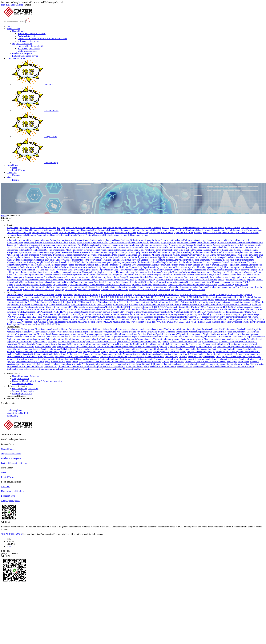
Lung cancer (107, 267)
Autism (99, 280)
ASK (80, 322)
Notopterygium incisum (110, 332)
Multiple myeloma (152, 242)
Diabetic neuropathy (79, 247)
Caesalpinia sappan (74, 339)
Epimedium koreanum (154, 357)
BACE (68, 309)
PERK (44, 324)
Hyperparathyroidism (160, 287)
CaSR (171, 322)
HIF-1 (153, 299)
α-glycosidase (47, 299)
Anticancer (29, 295)
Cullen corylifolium (58, 332)
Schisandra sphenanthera (48, 364)
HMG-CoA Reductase (221, 309)
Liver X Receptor (105, 304)
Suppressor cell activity (145, 280)
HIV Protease (104, 319)
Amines (89, 235)
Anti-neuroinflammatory (119, 322)
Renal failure (150, 282)
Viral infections (145, 255)
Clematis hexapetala (222, 332)
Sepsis (21, 252)
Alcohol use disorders (74, 260)
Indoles (21, 230)
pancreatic (53, 317)
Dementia (68, 282)
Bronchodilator (179, 275)
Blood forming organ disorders (54, 285)
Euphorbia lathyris (159, 344)
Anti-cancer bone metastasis (114, 317)
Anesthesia (197, 262)
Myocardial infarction (202, 250)
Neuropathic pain (109, 262)
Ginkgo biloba (163, 361)
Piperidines (181, 230)
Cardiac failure (199, 270)
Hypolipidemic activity (17, 302)
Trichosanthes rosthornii (243, 366)
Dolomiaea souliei (145, 359)
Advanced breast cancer (121, 285)
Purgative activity (93, 262)
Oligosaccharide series (22, 43)
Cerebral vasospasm (74, 255)
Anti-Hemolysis (79, 319)
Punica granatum (173, 339)
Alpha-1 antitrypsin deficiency (78, 290)
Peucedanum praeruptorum (200, 332)
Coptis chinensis (244, 329)
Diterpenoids (125, 230)
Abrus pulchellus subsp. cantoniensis (160, 366)
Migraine (156, 255)
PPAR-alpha (144, 299)
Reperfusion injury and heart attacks (159, 267)
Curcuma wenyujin (44, 344)
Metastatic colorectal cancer (247, 247)
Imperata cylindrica (91, 339)
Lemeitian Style (8, 496)
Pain (80, 245)
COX (119, 297)
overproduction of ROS (106, 299)
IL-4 (236, 297)
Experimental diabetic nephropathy (112, 287)
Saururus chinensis (210, 342)
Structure (32, 84)
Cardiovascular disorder (71, 240)
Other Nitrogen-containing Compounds (75, 230)
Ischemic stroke (254, 245)
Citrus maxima (40, 352)
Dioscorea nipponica (140, 342)
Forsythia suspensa (207, 357)
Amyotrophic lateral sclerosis (45, 262)
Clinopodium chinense (68, 366)
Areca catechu (226, 339)
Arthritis (216, 245)
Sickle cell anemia (245, 275)
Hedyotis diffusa (177, 361)
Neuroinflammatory (15, 287)
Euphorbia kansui (235, 349)
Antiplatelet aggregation (249, 299)
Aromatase (165, 309)
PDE (254, 312)
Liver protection (70, 245)
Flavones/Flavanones (212, 233)
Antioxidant (55, 240)
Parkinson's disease (71, 252)
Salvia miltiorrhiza (43, 347)
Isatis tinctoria (154, 337)
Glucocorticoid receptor (57, 307)
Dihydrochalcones (152, 233)
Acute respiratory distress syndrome (118, 280)
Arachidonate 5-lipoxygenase (216, 304)
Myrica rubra (51, 342)
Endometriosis (59, 250)
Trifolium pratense (111, 347)
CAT (79, 302)
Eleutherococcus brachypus (70, 369)
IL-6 (38, 299)
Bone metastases (236, 250)
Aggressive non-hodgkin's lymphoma (239, 280)
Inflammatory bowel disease (31, 250)
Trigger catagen (60, 265)
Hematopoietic (133, 277)
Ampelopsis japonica (92, 369)
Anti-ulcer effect (63, 304)
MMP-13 (126, 297)
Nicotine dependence (212, 262)
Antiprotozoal (80, 295)
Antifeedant (223, 242)
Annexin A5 (92, 319)
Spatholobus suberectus (166, 334)
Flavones (132, 233)
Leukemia (78, 270)
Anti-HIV (26, 304)
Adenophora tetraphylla (112, 354)
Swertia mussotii (187, 359)
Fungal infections (42, 240)
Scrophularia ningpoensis (125, 339)
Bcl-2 (177, 295)
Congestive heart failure (45, 260)
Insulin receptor (233, 314)
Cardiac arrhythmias (123, 270)
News (15, 167)
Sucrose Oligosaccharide (29, 48)
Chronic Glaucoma (247, 262)
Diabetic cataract (229, 275)
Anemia (50, 247)
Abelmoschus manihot (197, 364)
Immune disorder (165, 260)
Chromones (146, 230)
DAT (19, 322)
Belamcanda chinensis (185, 347)
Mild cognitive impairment (242, 260)
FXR (9, 317)
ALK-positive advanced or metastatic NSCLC (230, 282)
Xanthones (191, 230)
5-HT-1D (258, 319)
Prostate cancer (155, 247)
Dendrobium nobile (144, 364)
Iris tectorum (207, 361)
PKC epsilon (162, 322)
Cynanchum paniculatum (206, 359)
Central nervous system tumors (221, 287)
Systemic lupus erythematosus (113, 250)
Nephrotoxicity (136, 267)
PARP (56, 299)
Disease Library (35, 110)
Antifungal (39, 295)
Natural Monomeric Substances (32, 34)
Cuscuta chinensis (136, 357)
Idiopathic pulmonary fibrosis (20, 265)
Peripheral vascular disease (42, 290)
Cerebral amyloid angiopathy (197, 277)
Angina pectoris (97, 240)
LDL (19, 304)
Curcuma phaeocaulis (188, 357)
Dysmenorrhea (193, 260)
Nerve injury (99, 257)
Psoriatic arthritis (62, 247)
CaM (63, 314)
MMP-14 (129, 307)
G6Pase (54, 302)
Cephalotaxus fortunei (108, 361)
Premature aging (154, 275)
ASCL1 (194, 322)
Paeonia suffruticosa (147, 334)
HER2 (186, 312)
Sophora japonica (145, 339)
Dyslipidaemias (141, 252)
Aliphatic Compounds (82, 228)
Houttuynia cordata (46, 357)
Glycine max (81, 347)
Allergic (86, 240)
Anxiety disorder (180, 255)
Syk (59, 314)
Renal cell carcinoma (203, 245)
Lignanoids (114, 230)
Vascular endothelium (246, 257)
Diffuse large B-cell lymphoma (140, 250)
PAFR (223, 314)
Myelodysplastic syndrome (19, 285)
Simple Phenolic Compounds (128, 228)
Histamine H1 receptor (68, 317)
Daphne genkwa (77, 344)
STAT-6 (53, 314)
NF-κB (183, 295)
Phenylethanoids (233, 230)
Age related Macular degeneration (203, 267)
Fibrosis (26, 290)
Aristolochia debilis (128, 359)
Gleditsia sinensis (131, 352)
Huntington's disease (181, 272)
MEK (225, 299)
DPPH (177, 302)
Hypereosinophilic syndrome (69, 272)
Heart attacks (181, 267)
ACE (239, 312)
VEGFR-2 (134, 304)
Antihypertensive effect (24, 309)
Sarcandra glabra (194, 329)
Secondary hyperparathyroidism (184, 287)
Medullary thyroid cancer (104, 290)
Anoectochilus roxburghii (89, 366)
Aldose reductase (246, 309)
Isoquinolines (109, 228)
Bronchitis (136, 285)
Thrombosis (205, 260)
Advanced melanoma (34, 277)
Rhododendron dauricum (239, 334)
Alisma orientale (257, 364)
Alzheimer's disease (61, 267)
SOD (74, 302)
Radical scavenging (76, 265)
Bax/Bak (29, 319)
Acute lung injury (26, 275)
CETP (209, 322)
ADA (70, 319)
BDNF (235, 309)
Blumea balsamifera (228, 342)
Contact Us (12, 172)
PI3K (171, 295)
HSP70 (178, 304)
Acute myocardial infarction (118, 257)
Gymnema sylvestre (97, 357)
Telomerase (231, 312)
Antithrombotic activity (35, 307)
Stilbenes (155, 230)
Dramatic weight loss (109, 252)
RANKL (191, 297)
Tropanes (81, 235)
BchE (171, 302)
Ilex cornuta (116, 349)
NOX (45, 317)
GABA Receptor (204, 309)
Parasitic (48, 267)
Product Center (13, 29)
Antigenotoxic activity (92, 322)
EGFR (242, 297)
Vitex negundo (196, 354)
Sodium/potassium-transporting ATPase (167, 314)
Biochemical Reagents (22, 53)
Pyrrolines (99, 233)
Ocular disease (26, 267)
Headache (132, 287)
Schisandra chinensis (147, 347)
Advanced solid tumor (89, 252)
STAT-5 (31, 314)
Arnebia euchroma (15, 366)
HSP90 (121, 319)
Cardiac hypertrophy (140, 257)
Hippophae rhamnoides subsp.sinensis (170, 364)
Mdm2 (248, 312)
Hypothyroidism (106, 270)
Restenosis (167, 252)
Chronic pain (166, 272)
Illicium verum (144, 369)
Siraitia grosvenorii (37, 339)
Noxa (38, 324)
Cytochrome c (184, 309)
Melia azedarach (44, 334)
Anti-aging (60, 290)
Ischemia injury (68, 257)
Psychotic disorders (165, 280)
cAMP (105, 307)
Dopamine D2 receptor (251, 314)
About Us (5, 486)
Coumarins (97, 228)
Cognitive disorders (100, 242)
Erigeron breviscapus (92, 354)
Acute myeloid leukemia (172, 240)
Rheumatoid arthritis (52, 242)
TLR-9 (187, 322)
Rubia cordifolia (58, 361)
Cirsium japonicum (37, 337)
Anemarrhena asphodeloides (167, 359)
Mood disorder (180, 280)
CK (212, 319)
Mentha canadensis (129, 334)
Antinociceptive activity (167, 299)
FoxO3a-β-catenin (111, 312)
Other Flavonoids (73, 233)
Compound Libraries (16, 58)
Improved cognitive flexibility (198, 314)
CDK (199, 312)
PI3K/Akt (182, 299)
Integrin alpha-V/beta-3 (141, 297)
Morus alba (75, 337)
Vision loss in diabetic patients (144, 290)
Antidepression (31, 312)
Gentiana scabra (23, 361)
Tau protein (12, 304)
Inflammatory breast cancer (205, 285)
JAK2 (193, 309)
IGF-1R (222, 312)
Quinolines (179, 233)
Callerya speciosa (41, 332)
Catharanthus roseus (104, 342)
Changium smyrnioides (48, 359)
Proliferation (17, 270)
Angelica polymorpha (50, 349)
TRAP (162, 307)
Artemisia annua (20, 337)
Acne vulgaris (179, 260)
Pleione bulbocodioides (222, 366)
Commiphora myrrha (48, 369)
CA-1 (62, 309)
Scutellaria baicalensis (56, 354)
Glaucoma (109, 240)
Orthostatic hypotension (141, 240)
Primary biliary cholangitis (245, 270)
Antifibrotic (38, 267)
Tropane (165, 228)
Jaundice (179, 257)
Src (47, 304)
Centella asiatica (219, 349)
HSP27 (70, 312)
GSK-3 (52, 304)
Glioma (255, 255)
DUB (19, 317)
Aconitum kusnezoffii (27, 364)
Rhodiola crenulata (184, 349)
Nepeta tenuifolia (125, 344)
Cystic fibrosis (203, 242)
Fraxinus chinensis (210, 329)
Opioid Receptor (162, 304)
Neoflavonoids (121, 233)
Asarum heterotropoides (117, 357)
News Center (12, 165)
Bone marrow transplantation (82, 280)
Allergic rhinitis (214, 275)
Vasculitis (144, 277)
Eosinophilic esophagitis (93, 272)
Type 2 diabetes (240, 245)
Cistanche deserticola (88, 361)
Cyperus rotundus (29, 357)
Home (9, 26)
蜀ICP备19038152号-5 (11, 534)
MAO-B (260, 302)
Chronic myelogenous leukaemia (81, 287)
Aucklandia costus (23, 354)
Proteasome (27, 322)
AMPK (33, 299)
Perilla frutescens (74, 354)
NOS (114, 297)
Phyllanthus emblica (202, 349)
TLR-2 (226, 307)
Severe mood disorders (197, 280)
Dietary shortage (28, 282)
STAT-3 (156, 297)
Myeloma (35, 285)
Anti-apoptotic (244, 255)
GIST (15, 275)
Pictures (16, 180)
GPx (225, 319)
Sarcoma (203, 287)
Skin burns (187, 262)
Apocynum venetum (36, 342)
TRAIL (18, 299)
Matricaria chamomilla (178, 344)
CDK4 (71, 307)
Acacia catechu (240, 339)
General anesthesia (230, 262)
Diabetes (48, 250)
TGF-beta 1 (233, 299)
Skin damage (131, 255)
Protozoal (156, 240)
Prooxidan (48, 277)
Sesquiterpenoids (64, 228)
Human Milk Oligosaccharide (31, 46)
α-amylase (156, 319)
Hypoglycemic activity (143, 302)
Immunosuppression (84, 257)
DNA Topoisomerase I (81, 309)
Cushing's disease (122, 240)
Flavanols (198, 233)
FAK (99, 302)
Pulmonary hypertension (113, 245)
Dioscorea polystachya (86, 349)
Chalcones (157, 228)
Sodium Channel (81, 312)
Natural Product (19, 31)
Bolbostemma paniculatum (81, 329)
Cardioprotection (126, 252)
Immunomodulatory (225, 297)
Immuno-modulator (111, 265)
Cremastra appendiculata (177, 332)
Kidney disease (144, 287)
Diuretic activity (122, 290)
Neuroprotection (237, 267)
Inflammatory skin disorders (147, 272)
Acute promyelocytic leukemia (97, 260)
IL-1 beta (207, 297)
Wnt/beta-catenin (146, 304)
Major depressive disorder (129, 262)
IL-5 (214, 297)
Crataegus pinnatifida (225, 357)
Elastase (202, 322)
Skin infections (241, 285)
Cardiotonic (167, 275)
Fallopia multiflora (204, 347)
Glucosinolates (218, 230)
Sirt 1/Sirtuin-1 (194, 307)
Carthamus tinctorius (213, 354)
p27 (243, 312)
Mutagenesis (249, 272)
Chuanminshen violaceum (88, 359)
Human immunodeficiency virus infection (173, 250)
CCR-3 (148, 319)
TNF (154, 322)
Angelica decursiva (24, 332)
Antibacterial (47, 297)
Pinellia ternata (107, 339)
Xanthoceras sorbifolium (175, 329)
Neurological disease (220, 260)
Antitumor (91, 295)
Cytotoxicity (96, 267)
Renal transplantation (238, 252)
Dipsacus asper (195, 344)
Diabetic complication (229, 265)
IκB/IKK (183, 297)
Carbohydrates (58, 233)
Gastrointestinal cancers (202, 272)
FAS (69, 302)
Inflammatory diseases (17, 240)
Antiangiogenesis (54, 252)
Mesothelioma (155, 252)
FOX (81, 317)
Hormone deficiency (125, 272)
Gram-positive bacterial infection (171, 282)
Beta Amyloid (66, 299)
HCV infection (78, 262)
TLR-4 (104, 297)
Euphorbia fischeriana (121, 337)
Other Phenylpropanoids (252, 230)
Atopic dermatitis (169, 242)
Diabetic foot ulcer (149, 260)
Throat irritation (160, 285)
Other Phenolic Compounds (19, 233)
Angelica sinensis (61, 344)
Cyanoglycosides (168, 230)
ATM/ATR (96, 317)
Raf (45, 322)
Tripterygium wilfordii (17, 342)
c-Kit (35, 322)
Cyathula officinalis (227, 344)
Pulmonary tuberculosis (32, 272)
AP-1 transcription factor (240, 304)
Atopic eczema (49, 272)
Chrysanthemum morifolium (242, 347)
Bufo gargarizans (87, 342)
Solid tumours (146, 245)
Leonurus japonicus (129, 347)
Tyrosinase (12, 312)
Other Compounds (100, 230)
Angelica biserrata (91, 332)
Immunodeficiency (15, 242)
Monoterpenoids (198, 228)
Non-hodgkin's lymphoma (194, 252)
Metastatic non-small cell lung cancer (218, 247)
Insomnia (211, 270)
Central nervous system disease (224, 255)
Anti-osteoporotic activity (84, 299)
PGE (110, 297)
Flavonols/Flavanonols (17, 235)
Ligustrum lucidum (111, 334)
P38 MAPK (150, 295)
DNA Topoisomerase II (117, 314)
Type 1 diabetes (242, 287)
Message (16, 175)
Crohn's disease (13, 247)
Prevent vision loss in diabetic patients (144, 317)
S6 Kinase (117, 304)
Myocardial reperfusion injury (75, 275)
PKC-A (129, 302)
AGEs (57, 312)
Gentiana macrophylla (40, 361)
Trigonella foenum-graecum (190, 334)
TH (15, 322)
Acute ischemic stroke (173, 277)
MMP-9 (97, 297)
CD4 (204, 312)
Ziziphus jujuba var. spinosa (215, 334)
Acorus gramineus (161, 352)
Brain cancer (118, 247)
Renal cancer (199, 290)
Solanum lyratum (95, 347)
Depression (146, 262)
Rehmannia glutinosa (55, 339)
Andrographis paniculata (95, 344)
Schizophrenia (229, 240)
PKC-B (31, 302)
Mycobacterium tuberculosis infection (42, 280)
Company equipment (10, 500)
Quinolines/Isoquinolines (38, 235)
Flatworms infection (16, 280)
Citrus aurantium (224, 337)
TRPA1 (63, 312)
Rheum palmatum (212, 339)
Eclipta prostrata (39, 354)
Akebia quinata (28, 329)
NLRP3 (211, 299)
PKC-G (122, 302)
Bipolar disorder (243, 240)
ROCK (81, 297)
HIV (58, 257)
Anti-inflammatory (15, 295)
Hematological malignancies (33, 247)
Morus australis (130, 369)
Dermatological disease (23, 260)
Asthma (65, 242)
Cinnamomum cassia (79, 357)
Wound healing (158, 262)
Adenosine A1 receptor (138, 314)
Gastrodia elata (220, 361)
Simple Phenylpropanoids (18, 228)
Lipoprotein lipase (53, 319)
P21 (143, 295)
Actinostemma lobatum (112, 369)
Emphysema (147, 285)
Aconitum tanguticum (57, 352)
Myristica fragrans (115, 352)
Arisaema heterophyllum (201, 352)
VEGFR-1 (56, 324)
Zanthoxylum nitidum (109, 359)
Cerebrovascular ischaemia (100, 247)
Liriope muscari (103, 349)
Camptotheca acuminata (70, 364)
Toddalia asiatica (68, 349)
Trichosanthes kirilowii (228, 359)
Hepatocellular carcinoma (251, 265)
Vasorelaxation (249, 277)
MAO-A (205, 307)
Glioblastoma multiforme (217, 252)
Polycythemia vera (58, 287)
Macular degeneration (43, 265)
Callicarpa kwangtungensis (25, 359)
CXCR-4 (216, 314)
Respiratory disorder (33, 242)
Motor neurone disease (100, 285)
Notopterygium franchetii (205, 337)
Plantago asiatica (210, 344)
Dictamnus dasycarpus (62, 334)
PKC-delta (96, 309)
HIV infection (255, 252)
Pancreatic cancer (215, 240)
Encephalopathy (144, 265)
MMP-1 (174, 309)
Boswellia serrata (184, 366)
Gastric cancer (164, 290)
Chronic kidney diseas (80, 267)
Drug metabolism (132, 245)
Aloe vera (17, 349)
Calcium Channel (214, 302)
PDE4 (40, 322)
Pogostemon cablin (221, 352)
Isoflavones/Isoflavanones (247, 233)
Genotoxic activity (226, 285)
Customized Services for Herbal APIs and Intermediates (42, 39)
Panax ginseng (72, 361)
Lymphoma (177, 252)
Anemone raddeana (130, 349)
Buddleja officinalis (247, 359)
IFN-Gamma (133, 299)
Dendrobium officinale (146, 361)
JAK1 (105, 322)
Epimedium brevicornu (125, 364)
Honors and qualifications (12, 491)
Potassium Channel (230, 302)
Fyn (36, 314)
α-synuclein (44, 314)
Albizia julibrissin (178, 342)
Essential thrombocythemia (37, 287)
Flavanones (135, 235)
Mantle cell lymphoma (112, 275)
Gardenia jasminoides (246, 354)
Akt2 (49, 324)
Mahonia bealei (62, 357)
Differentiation (119, 255)
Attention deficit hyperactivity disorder (111, 282)
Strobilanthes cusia (15, 369)
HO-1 (172, 304)
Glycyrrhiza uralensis (156, 332)
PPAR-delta (37, 317)
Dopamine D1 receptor (17, 314)
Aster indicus (78, 334)
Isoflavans (189, 233)
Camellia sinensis (255, 339)
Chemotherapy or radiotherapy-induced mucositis (187, 265)
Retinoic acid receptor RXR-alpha (62, 322)
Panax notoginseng (75, 352)
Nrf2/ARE (58, 297)
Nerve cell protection (31, 297)
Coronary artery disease (199, 255)
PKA (200, 304)
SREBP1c (62, 302)
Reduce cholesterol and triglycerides (40, 257)
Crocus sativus (229, 354)
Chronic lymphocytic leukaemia (97, 255)
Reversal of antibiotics (197, 275)
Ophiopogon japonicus (159, 342)
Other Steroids (229, 233)
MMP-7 (185, 304)
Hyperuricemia (158, 265)
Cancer (30, 240)
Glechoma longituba (26, 344)
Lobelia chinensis (185, 337)
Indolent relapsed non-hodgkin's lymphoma (182, 247)
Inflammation (29, 270)
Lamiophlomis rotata (31, 349)
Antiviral (249, 297)
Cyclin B (137, 295)
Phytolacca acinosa (127, 361)
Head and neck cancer (46, 270)
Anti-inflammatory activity (50, 245)
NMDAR (194, 304)
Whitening (214, 265)
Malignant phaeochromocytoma (50, 282)
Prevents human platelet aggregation (226, 277)
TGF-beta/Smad (81, 307)
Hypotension (62, 270)
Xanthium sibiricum (142, 344)
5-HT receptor (203, 317)
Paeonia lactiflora (169, 337)
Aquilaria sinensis (244, 344)
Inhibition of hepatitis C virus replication (230, 322)
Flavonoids (125, 235)
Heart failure (125, 265)
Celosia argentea (31, 369)
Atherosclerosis (84, 242)
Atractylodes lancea (143, 329)
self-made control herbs (28, 41)
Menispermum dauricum (26, 334)
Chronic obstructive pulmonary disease (126, 242)
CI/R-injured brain (192, 257)
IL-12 (261, 309)
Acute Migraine (215, 280)
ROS (123, 307)
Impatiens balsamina (25, 347)
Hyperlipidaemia (91, 250)
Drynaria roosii (50, 366)
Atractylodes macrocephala (122, 329)
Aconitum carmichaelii (179, 354)
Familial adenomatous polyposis (126, 260)
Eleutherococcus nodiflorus (113, 366)
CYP (91, 297)
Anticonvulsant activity (163, 312)
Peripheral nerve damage (182, 290)
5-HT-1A (25, 299)
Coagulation (18, 257)
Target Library (35, 136)
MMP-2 (218, 299)
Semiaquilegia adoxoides (238, 361)
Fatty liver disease (220, 250)
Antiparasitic (48, 312)
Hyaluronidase (108, 295)
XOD (104, 309)
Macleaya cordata (242, 364)
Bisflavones (109, 233)
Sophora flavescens (167, 349)
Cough (123, 277)
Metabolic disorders (75, 250)
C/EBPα (199, 297)
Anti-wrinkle (26, 262)
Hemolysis (64, 280)
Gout (134, 265)
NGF (163, 317)
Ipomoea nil (213, 364)
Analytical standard (26, 36)
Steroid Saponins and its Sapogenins (40, 230)
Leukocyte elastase (170, 319)
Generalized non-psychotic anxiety (148, 270)
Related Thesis (19, 170)
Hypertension (167, 255)
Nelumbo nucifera (89, 337)
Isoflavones (146, 228)
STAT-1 (193, 312)
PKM (14, 317)
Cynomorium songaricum (192, 339)
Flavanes (236, 228)
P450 (159, 295)
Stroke (71, 270)
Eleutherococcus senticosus (58, 337)
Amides (221, 228)
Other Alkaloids (49, 228)
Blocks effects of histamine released (144, 309)
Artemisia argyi (14, 329)
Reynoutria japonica (166, 347)
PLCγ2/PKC (112, 309)
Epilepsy (60, 260)
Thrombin (123, 309)
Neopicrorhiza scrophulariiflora (137, 354)
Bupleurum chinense (256, 337)
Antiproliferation (14, 255)
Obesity (214, 242)
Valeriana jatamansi (160, 354)
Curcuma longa (171, 357)
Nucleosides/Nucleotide (180, 228)
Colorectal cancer (161, 245)
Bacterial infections (237, 242)
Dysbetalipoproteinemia (79, 285)
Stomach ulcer (65, 262)
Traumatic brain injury (83, 282)
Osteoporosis (12, 250)
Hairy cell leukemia (52, 275)
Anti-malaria (186, 302)
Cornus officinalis (193, 361)
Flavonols (145, 235)
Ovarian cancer (131, 247)
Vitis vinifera (159, 339)
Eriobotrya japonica (93, 334)
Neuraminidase (203, 319)
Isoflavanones (167, 233)
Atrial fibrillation (121, 267)
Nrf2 (254, 302)
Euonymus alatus (239, 332)
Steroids (140, 233)
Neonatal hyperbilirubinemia (162, 257)
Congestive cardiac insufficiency (178, 270)
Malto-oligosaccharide (28, 51)
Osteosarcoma (13, 267)
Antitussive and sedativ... (197, 295)
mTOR (125, 304)
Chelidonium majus (228, 329)
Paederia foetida (226, 364)
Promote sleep (239, 317)
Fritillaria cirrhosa (101, 329)
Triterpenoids (36, 228)
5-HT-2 (156, 307)
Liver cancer (110, 272)
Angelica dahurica (140, 337)
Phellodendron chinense (68, 342)
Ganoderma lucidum (202, 366)
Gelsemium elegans (244, 357)
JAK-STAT (179, 322)
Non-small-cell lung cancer (181, 245)
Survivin (87, 317)
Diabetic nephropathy (92, 245)
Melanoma (143, 247)
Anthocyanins (87, 233)
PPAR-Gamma (166, 297)
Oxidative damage (93, 265)
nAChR (233, 307)
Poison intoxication (31, 255)
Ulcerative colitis (136, 282)
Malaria (248, 267)
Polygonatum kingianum (95, 352)
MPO (64, 319)
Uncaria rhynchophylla (180, 352)
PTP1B (114, 319)
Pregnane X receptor (16, 319)
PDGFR (20, 312)
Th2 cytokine (72, 314)
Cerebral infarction (174, 262)
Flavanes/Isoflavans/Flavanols (63, 235)
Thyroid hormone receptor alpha (92, 314)
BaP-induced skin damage (212, 257)
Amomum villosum (134, 366)
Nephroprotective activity (198, 282)
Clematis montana (43, 329)
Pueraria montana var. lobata (133, 332)
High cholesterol (91, 270)
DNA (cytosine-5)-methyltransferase (136, 312)
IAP (40, 312)
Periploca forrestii (221, 347)
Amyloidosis (224, 267)
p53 (103, 302)
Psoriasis (73, 242)
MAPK (212, 295)
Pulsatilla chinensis (60, 329)
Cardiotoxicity (95, 275)
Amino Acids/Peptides (42, 233)
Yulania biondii (104, 337)
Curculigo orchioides (239, 352)
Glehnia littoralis (75, 332)
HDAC (137, 307)
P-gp (98, 295)
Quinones (136, 230)
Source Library (35, 163)
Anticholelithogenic (224, 270)
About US (11, 177)
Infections (39, 275)
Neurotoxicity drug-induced (52, 255)
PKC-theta (27, 317)
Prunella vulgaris (194, 342)
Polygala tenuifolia (106, 364)
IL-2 (256, 309)
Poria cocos (111, 344)
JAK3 (184, 307)
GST (230, 319)
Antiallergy (19, 307)
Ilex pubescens (146, 352)
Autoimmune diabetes (186, 242)
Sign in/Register (8, 5)
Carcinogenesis (220, 272)
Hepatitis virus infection (35, 252)
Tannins (228, 228)
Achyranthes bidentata (33, 366)
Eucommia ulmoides (149, 349)
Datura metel (158, 329)
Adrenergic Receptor (64, 295)
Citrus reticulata (239, 337)
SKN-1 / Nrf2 (252, 317)
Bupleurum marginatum (17, 339)
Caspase (165, 295)
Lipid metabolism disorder (134, 275)
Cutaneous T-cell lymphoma (180, 285)
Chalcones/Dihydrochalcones (106, 235)
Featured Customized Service (25, 56)
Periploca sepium (89, 364)
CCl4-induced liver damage (26, 245)
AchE (175, 297)
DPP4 (181, 319)
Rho (86, 297)
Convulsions (230, 257)
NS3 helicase (190, 319)
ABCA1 (93, 304)
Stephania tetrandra (24, 352)
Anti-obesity (221, 295)
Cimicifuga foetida (67, 359)
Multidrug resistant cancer (195, 240)
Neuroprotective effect (197, 299)
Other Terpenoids (204, 230)
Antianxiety (54, 309)
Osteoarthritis (227, 245)
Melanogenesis (13, 262)
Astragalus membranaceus (63, 347)
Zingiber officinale (122, 342)
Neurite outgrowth (235, 272)
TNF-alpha (122, 299)
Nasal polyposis (156, 277)
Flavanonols (212, 228)
